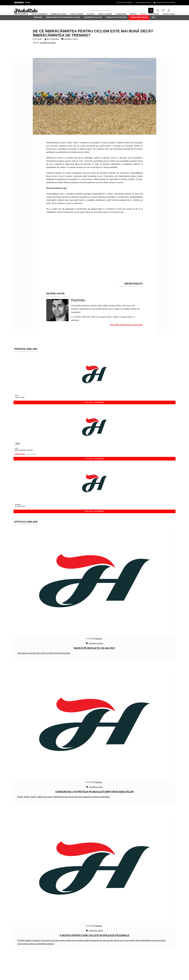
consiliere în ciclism (48, 50)
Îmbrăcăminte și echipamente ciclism (63, 24)
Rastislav (55, 46)
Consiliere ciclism (139, 24)
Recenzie (38, 24)
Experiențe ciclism (93, 24)
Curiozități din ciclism (116, 24)
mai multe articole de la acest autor (126, 332)
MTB (153, 24)
